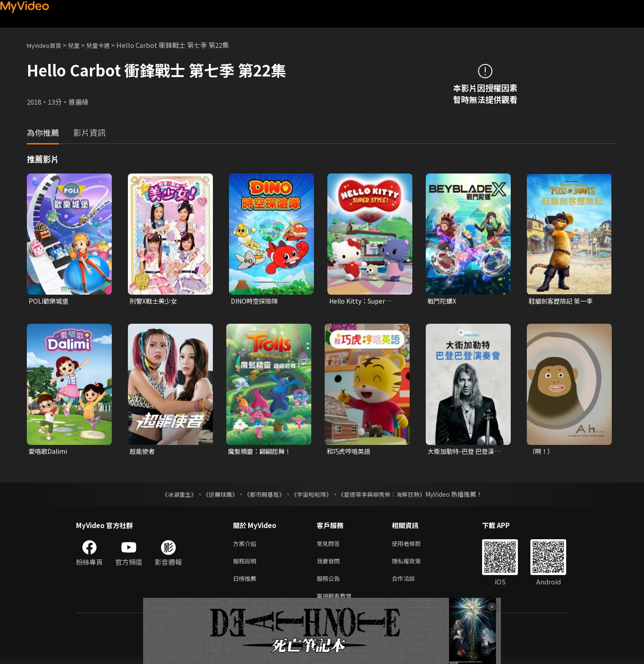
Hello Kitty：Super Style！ (360, 301)
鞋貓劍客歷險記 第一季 (563, 301)
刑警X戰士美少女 (155, 301)
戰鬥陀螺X (443, 301)
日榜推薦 (246, 583)
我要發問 (330, 565)
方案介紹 (246, 546)
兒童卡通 (108, 45)
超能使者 (143, 452)
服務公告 (330, 583)
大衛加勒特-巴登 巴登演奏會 (466, 453)
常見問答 (330, 546)
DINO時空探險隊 (256, 301)
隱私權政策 (414, 565)
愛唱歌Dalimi (49, 452)
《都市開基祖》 (262, 496)
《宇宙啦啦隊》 (312, 496)
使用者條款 (414, 546)
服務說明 (246, 565)
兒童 (81, 45)
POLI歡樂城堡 (50, 301)
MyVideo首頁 (47, 45)
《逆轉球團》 (215, 496)
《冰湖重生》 (171, 496)
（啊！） (542, 452)
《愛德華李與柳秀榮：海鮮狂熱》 (387, 496)
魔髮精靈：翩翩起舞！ (262, 452)
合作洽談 (411, 583)
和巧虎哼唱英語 (350, 452)
